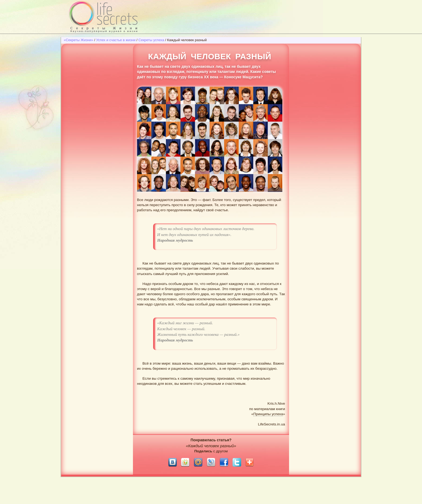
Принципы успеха (268, 414)
